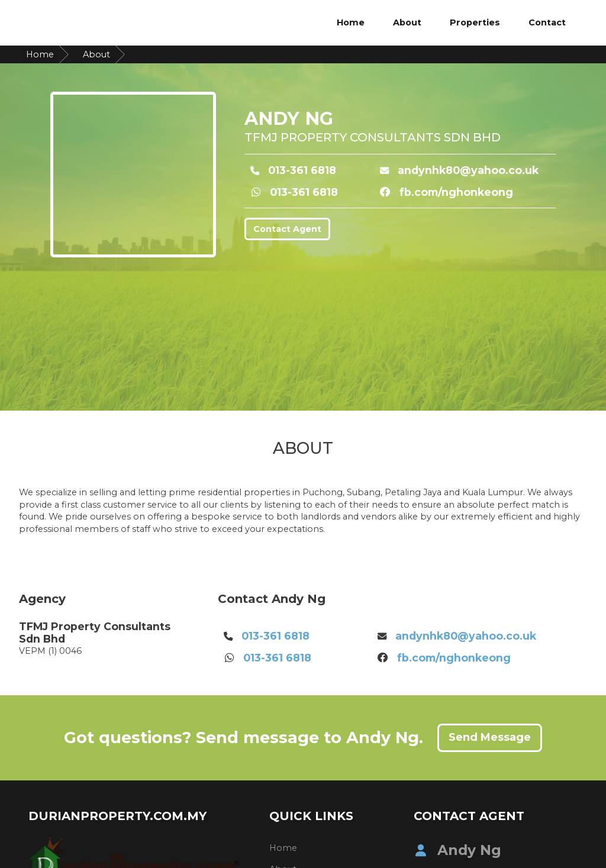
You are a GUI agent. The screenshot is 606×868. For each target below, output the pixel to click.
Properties (475, 22)
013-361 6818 (302, 170)
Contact (547, 22)
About (407, 22)
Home (351, 22)
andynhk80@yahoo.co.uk (468, 170)
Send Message (490, 737)
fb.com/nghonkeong (456, 192)
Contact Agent (287, 229)
